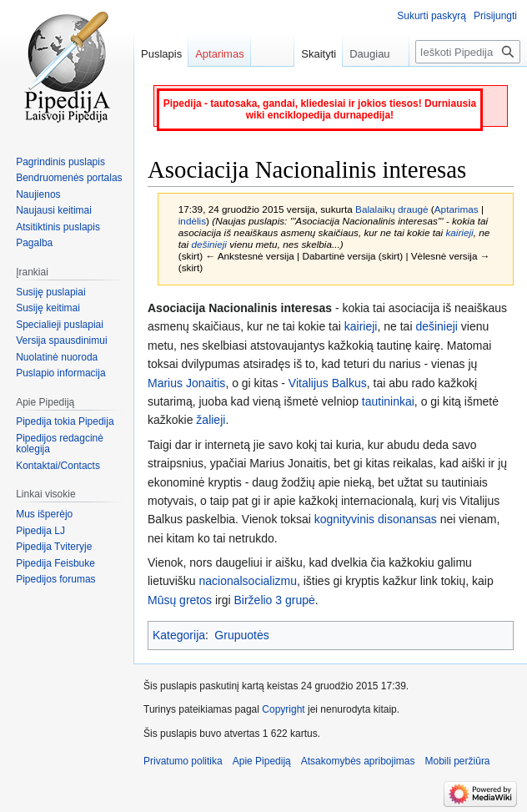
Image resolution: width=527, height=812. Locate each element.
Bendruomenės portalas (69, 178)
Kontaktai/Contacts (58, 466)
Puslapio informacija (60, 373)
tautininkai (388, 401)
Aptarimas (457, 209)
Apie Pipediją (262, 761)
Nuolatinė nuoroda (57, 357)
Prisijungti (495, 16)
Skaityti (311, 54)
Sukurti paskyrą (432, 16)
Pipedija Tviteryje (54, 547)
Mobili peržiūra (458, 761)
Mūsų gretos (180, 600)
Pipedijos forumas (55, 579)
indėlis (192, 221)
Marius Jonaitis (186, 383)
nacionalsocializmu (248, 581)
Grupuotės (241, 635)
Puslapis (161, 54)
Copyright (283, 709)
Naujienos (38, 194)
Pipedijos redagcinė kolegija (60, 444)
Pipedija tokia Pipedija (65, 421)
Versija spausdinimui (61, 340)
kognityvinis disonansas (376, 519)
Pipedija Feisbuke (55, 563)
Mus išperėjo (44, 514)
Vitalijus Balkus (328, 383)
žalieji (211, 420)
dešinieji (208, 244)
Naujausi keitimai (54, 210)
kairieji (459, 232)
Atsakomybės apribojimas (358, 761)
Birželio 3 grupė (275, 600)
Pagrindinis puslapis (60, 162)
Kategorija (179, 635)
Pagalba (34, 243)
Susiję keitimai (48, 308)
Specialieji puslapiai (60, 325)
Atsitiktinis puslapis (58, 227)
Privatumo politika (183, 761)
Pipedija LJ (40, 531)
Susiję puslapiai (50, 292)
